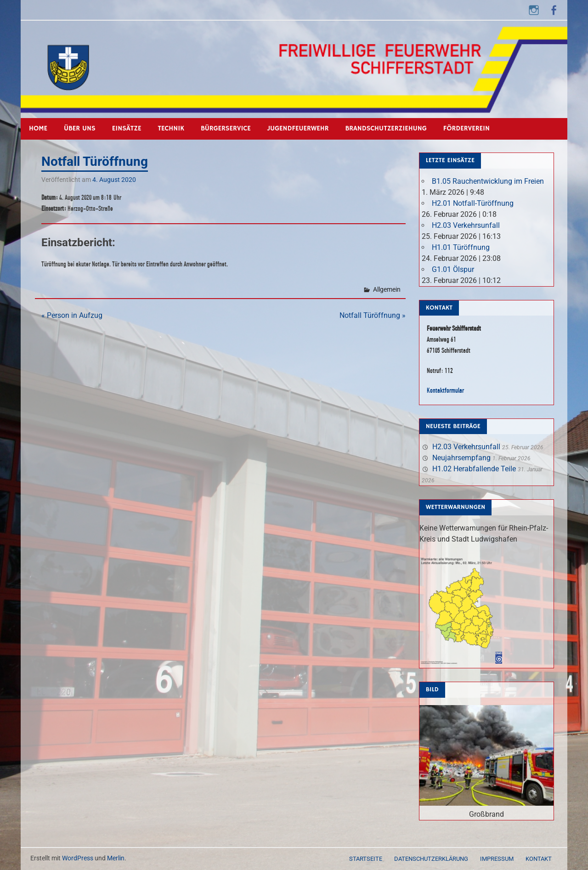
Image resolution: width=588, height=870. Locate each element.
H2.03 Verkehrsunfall (466, 225)
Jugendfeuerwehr (298, 128)
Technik (171, 128)
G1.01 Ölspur (453, 269)
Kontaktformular (445, 390)
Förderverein (466, 128)
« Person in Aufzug (72, 315)
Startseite (366, 859)
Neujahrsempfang (461, 458)
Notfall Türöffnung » (373, 315)
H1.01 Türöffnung (461, 247)
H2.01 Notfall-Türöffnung (473, 203)
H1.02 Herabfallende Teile (474, 469)
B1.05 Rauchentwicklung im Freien (488, 181)
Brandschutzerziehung (386, 128)
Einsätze (127, 128)
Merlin (116, 858)
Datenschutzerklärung (431, 859)
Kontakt (539, 859)
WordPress (78, 858)
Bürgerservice (226, 128)
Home (38, 128)
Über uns (80, 128)
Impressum (497, 859)
